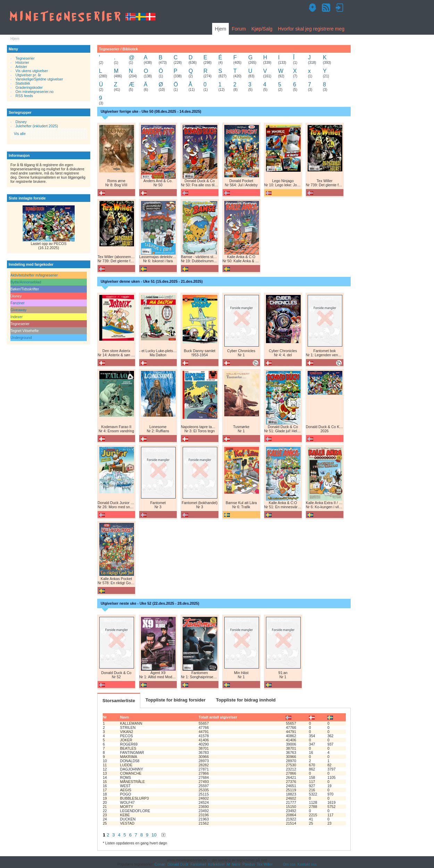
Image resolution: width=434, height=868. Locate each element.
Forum (239, 29)
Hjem (221, 29)
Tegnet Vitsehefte (24, 331)
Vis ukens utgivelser (32, 71)
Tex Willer (265, 864)
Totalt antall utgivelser (218, 717)
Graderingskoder (29, 87)
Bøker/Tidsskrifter (25, 289)
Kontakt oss (307, 864)
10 (154, 835)
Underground (21, 338)
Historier (22, 62)
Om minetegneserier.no (35, 92)
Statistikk (23, 83)
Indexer (16, 317)
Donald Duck (178, 864)
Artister (21, 67)
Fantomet (198, 864)
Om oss (289, 864)
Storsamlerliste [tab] (119, 701)
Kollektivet (216, 864)
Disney (21, 122)
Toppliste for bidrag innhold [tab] (246, 700)
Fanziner (18, 303)
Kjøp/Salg (262, 29)
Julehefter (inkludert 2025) (37, 126)
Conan (160, 864)
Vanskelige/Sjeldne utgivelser (39, 79)
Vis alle (20, 134)
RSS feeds (24, 96)
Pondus (249, 864)
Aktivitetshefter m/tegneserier (34, 275)
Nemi (236, 864)
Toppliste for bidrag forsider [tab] (176, 700)
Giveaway (18, 310)
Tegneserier (25, 58)
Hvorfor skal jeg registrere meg (311, 29)
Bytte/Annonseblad (26, 282)
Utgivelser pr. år (28, 75)
